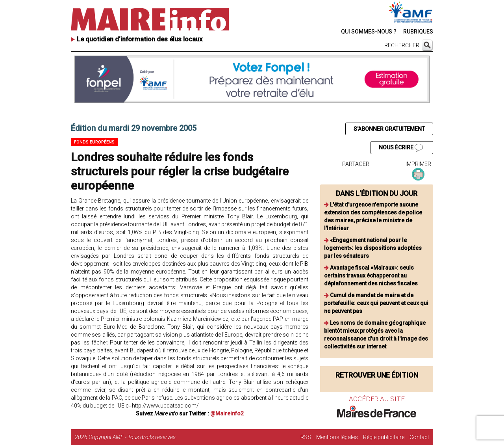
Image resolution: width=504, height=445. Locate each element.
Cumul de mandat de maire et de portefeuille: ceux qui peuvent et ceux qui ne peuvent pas (376, 303)
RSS (306, 437)
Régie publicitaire (384, 437)
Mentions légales (337, 437)
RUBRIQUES (418, 32)
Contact (419, 437)
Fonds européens (94, 142)
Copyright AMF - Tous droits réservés (132, 437)
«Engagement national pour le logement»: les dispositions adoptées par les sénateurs (373, 248)
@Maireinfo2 (227, 413)
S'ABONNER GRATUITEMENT (389, 129)
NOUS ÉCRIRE (401, 148)
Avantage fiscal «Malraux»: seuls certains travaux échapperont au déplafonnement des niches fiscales (371, 276)
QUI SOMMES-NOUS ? (369, 32)
